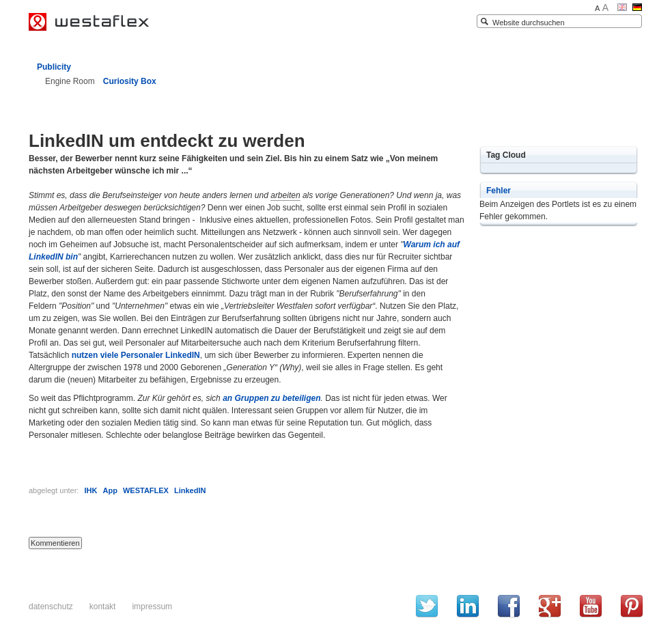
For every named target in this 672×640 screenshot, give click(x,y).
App (110, 490)
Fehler (499, 191)
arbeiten (285, 195)
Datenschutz (51, 607)
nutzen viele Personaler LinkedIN (136, 355)
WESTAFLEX (146, 490)
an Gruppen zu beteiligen (271, 398)
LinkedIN (190, 490)
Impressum (152, 607)
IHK (90, 490)
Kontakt (103, 607)
